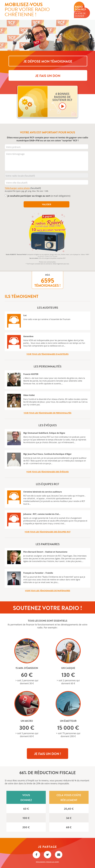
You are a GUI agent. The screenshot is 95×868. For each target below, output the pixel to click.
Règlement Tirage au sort (48, 862)
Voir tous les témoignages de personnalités (47, 413)
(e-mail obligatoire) (39, 196)
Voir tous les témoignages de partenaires (48, 591)
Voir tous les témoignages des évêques (47, 472)
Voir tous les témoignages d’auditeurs (47, 354)
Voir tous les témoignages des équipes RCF (48, 532)
